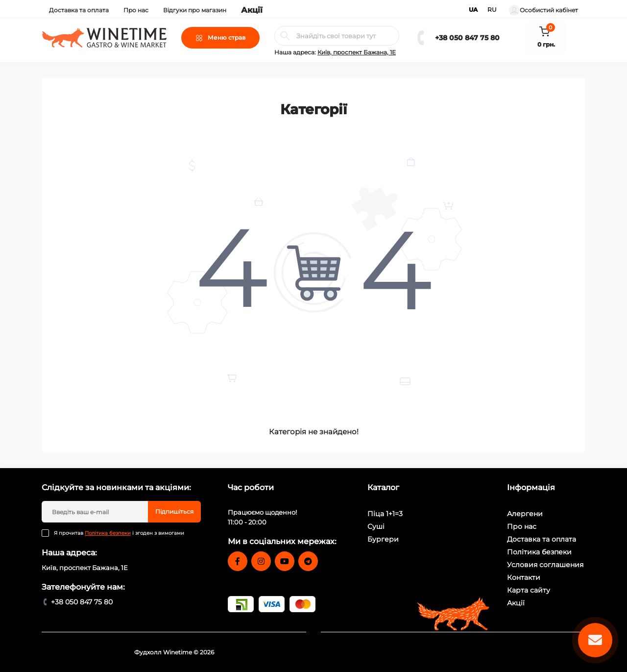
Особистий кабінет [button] (543, 10)
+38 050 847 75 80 (467, 38)
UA (473, 10)
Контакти (524, 577)
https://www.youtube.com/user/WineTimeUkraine (285, 561)
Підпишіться (174, 511)
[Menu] (220, 38)
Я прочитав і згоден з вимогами (119, 533)
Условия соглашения (545, 565)
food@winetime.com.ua (265, 584)
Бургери (383, 539)
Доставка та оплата (79, 10)
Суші (376, 526)
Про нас (136, 10)
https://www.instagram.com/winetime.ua (261, 561)
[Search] (285, 36)
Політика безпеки (108, 533)
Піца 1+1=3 (385, 514)
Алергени (525, 514)
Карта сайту (529, 590)
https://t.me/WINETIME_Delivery (308, 561)
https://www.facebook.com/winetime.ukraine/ (238, 561)
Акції (252, 10)
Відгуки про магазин (195, 10)
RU (492, 10)
